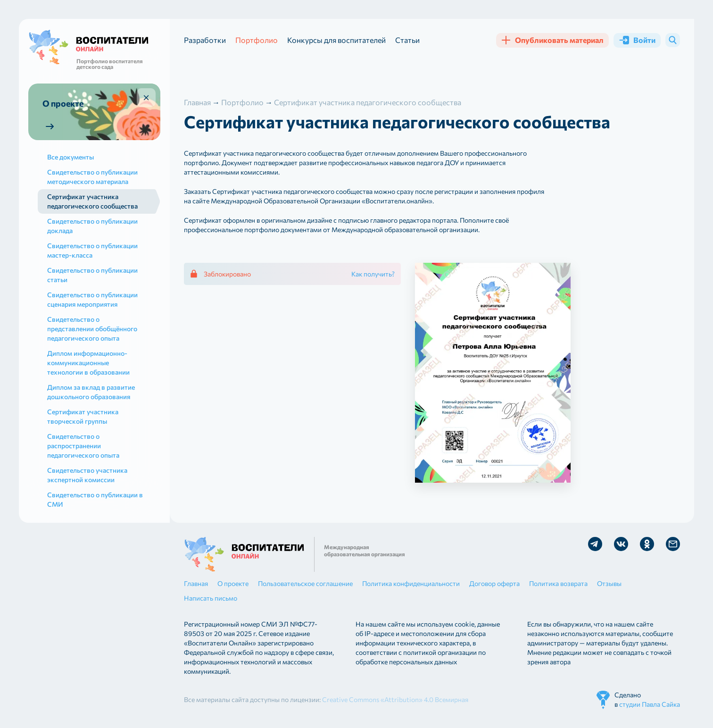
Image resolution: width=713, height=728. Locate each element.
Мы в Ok (647, 544)
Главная (196, 583)
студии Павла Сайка (650, 704)
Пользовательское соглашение (305, 583)
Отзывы (609, 583)
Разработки (205, 40)
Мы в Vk (621, 544)
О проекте (233, 583)
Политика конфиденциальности (411, 583)
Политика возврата (558, 583)
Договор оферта (494, 583)
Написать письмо (211, 598)
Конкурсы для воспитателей (336, 40)
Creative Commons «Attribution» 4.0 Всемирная (395, 699)
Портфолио (257, 40)
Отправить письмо (673, 544)
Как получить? (373, 274)
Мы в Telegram (595, 544)
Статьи (407, 40)
